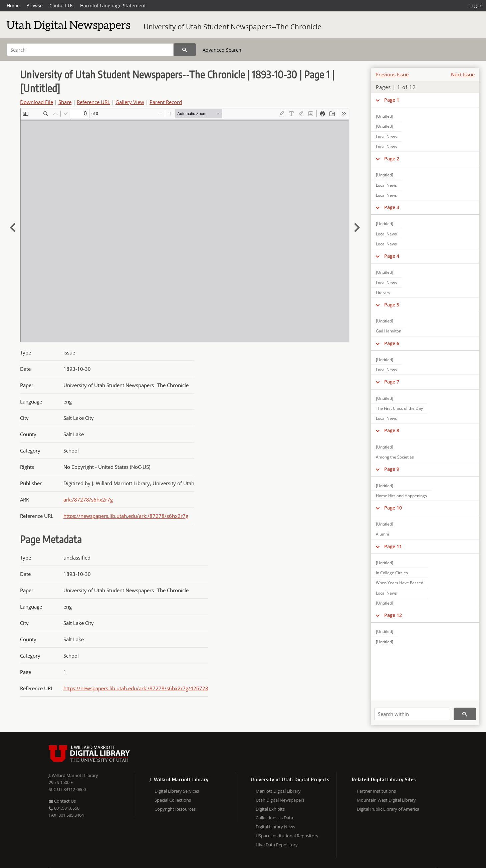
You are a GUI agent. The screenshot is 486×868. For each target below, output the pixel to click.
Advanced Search (222, 50)
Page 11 (393, 546)
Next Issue (463, 74)
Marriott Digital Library (278, 791)
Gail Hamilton (389, 331)
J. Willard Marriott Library (73, 775)
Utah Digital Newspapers (280, 800)
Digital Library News (275, 827)
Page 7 (392, 382)
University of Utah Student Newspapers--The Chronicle (232, 27)
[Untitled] (385, 116)
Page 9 (392, 469)
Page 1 (392, 100)
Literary (383, 293)
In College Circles (392, 573)
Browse (35, 6)
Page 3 (392, 207)
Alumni (382, 534)
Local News (386, 137)
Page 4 (392, 256)
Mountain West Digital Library (386, 800)
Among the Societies (395, 457)
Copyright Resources (175, 809)
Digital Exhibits (270, 809)
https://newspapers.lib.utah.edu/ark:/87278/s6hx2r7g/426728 (136, 688)
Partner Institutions (376, 791)
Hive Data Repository (277, 845)
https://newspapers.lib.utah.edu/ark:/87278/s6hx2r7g (126, 516)
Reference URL (93, 102)
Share (65, 102)
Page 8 (392, 430)
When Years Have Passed (400, 583)
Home (13, 6)
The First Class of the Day (399, 408)
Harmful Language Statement (113, 6)
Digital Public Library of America (388, 809)
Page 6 (392, 343)
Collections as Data (274, 818)
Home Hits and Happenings (401, 496)
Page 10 (393, 508)
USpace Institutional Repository (287, 836)
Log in (476, 6)
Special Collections (173, 800)
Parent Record (166, 102)
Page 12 (393, 615)
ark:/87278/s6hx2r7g (88, 500)
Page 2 (392, 159)
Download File (37, 102)
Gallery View (130, 102)
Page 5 (392, 305)
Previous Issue (392, 74)
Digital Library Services (177, 791)
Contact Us (61, 6)
